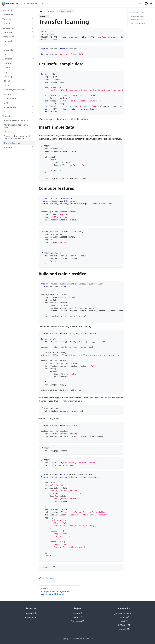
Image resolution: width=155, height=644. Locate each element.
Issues (78, 617)
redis (6, 54)
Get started (8, 15)
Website (31, 613)
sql (5, 46)
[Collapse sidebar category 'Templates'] (33, 116)
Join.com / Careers (124, 613)
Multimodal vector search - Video (16, 126)
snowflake (9, 50)
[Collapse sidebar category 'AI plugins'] (33, 59)
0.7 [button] (138, 4)
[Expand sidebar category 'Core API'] (33, 24)
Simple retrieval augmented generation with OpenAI (17, 137)
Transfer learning (12, 143)
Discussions (77, 621)
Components (8, 28)
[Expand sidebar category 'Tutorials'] (33, 19)
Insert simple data (136, 16)
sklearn (7, 94)
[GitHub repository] (146, 4)
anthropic (8, 63)
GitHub (77, 613)
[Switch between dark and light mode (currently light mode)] (151, 4)
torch (6, 85)
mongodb (9, 41)
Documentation (30, 4)
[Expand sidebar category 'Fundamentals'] (33, 107)
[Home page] (41, 11)
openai (7, 81)
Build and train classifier (138, 23)
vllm (6, 103)
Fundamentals (9, 107)
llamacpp (8, 76)
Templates (7, 116)
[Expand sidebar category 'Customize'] (33, 32)
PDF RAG (8, 132)
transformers (10, 98)
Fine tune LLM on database (17, 120)
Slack (124, 621)
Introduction (8, 10)
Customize (7, 32)
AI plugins (7, 59)
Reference (7, 147)
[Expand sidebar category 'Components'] (33, 28)
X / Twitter (124, 625)
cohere (7, 68)
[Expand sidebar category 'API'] (33, 112)
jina (6, 72)
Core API (6, 24)
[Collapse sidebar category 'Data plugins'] (33, 37)
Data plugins (8, 37)
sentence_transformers (15, 90)
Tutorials (6, 19)
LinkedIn (124, 617)
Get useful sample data (138, 12)
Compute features (136, 20)
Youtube (124, 629)
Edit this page (46, 578)
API (42, 4)
